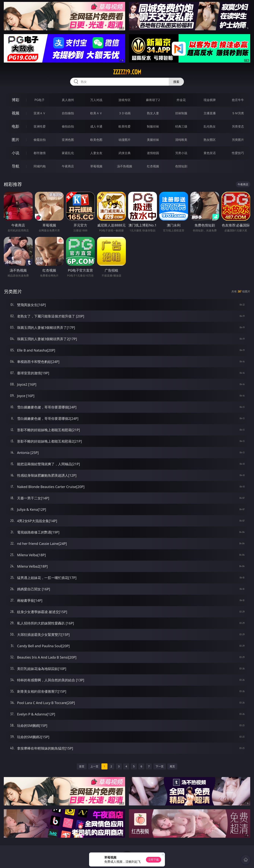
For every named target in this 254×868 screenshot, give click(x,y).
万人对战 (96, 100)
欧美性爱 (125, 126)
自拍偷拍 (68, 113)
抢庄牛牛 (238, 100)
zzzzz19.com (127, 72)
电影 (16, 126)
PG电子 (40, 100)
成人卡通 (96, 126)
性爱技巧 (238, 153)
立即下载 (154, 860)
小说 (16, 153)
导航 (16, 166)
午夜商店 (68, 166)
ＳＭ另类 (238, 113)
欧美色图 (96, 140)
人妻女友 (96, 153)
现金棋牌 (210, 100)
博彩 (16, 100)
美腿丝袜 (153, 140)
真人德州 (68, 100)
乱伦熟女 (210, 126)
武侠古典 (125, 153)
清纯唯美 (181, 140)
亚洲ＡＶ (40, 113)
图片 (16, 140)
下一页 (160, 766)
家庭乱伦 (68, 153)
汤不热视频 (125, 166)
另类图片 (238, 140)
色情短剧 (181, 166)
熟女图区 (210, 140)
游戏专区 (125, 100)
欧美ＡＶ (96, 113)
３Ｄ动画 (125, 113)
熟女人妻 (153, 113)
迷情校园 (153, 153)
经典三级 (181, 126)
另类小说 (181, 153)
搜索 (176, 82)
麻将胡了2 (153, 100)
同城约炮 (40, 166)
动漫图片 (125, 140)
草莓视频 (96, 166)
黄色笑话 (210, 153)
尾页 (172, 766)
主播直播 (210, 113)
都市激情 (40, 153)
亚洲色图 (68, 140)
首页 (82, 766)
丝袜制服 (181, 113)
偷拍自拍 (68, 126)
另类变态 (238, 126)
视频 (16, 113)
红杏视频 (153, 166)
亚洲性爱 (40, 126)
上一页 (94, 766)
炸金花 (181, 100)
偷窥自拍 (40, 140)
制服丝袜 (153, 126)
